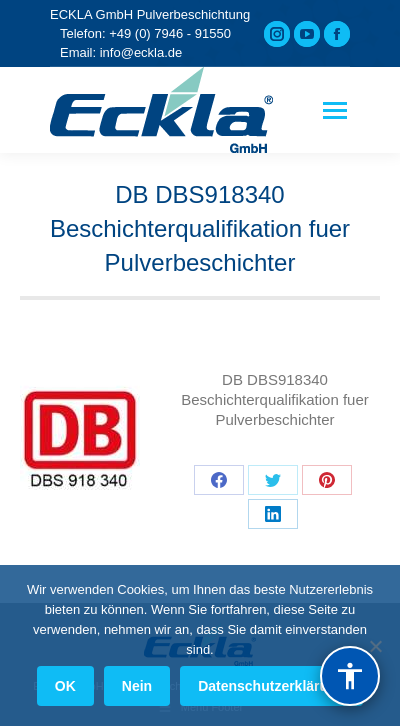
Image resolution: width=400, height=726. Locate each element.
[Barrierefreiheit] (350, 676)
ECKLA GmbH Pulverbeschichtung (150, 14)
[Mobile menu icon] (335, 110)
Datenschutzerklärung (271, 686)
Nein (137, 686)
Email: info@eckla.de (121, 52)
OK (65, 686)
